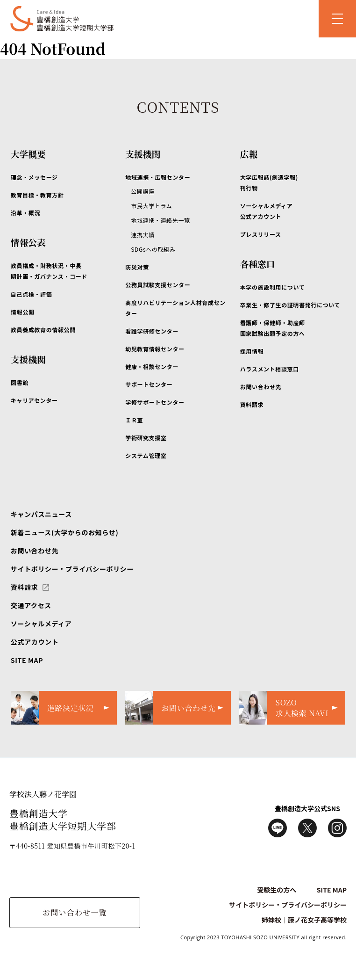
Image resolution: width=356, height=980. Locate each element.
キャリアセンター (34, 400)
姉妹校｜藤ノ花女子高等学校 (304, 920)
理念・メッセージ (34, 177)
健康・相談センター (152, 367)
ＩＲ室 (134, 420)
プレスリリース (261, 234)
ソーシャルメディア (41, 624)
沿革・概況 (25, 213)
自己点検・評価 (31, 294)
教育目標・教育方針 (37, 195)
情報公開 (23, 312)
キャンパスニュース (41, 514)
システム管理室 (146, 455)
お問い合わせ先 (261, 387)
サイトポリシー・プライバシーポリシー (72, 569)
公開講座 (143, 191)
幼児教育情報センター (155, 349)
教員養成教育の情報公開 (43, 330)
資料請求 (252, 404)
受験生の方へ (277, 890)
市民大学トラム (151, 206)
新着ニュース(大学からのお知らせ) (64, 532)
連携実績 (143, 235)
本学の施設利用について (273, 287)
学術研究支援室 (146, 438)
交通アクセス (31, 605)
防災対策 (137, 267)
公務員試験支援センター (158, 285)
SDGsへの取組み (153, 249)
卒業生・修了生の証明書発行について (290, 305)
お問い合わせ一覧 (75, 912)
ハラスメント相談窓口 (270, 369)
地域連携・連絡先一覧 (160, 220)
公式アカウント (35, 642)
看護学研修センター (152, 331)
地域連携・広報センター (158, 177)
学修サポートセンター (155, 402)
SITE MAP (27, 660)
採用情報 (252, 351)
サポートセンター (149, 384)
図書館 (20, 382)
